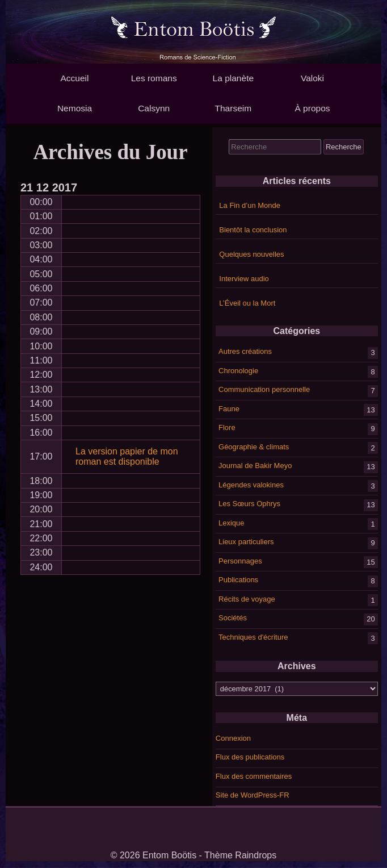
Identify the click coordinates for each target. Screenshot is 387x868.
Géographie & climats (254, 446)
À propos (312, 108)
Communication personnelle (264, 389)
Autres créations (245, 351)
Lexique (232, 522)
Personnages (240, 560)
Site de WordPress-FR (253, 795)
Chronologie (238, 370)
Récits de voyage (247, 598)
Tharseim (234, 108)
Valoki (312, 78)
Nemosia (75, 108)
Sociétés (233, 618)
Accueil (74, 78)
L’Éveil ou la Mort (247, 303)
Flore (227, 427)
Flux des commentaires (254, 776)
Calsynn (154, 108)
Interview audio (244, 279)
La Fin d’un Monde (250, 205)
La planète (233, 78)
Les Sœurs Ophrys (249, 504)
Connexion (233, 738)
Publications (238, 580)
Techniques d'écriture (253, 637)
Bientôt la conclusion (253, 230)
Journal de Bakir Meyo (255, 466)
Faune (229, 408)
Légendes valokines (251, 484)
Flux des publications (250, 757)
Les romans (154, 78)
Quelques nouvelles (251, 254)
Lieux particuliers (246, 542)
